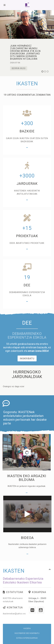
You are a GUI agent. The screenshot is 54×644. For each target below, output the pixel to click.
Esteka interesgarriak (27, 638)
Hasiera (27, 628)
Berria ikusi (19, 68)
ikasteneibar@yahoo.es (14, 619)
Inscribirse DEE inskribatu (27, 633)
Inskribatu (27, 381)
